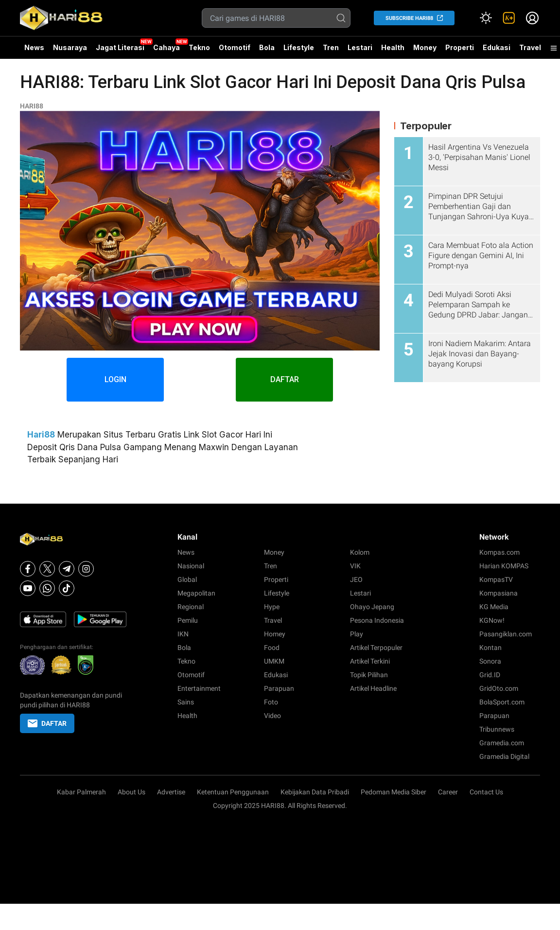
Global (187, 579)
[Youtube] (28, 588)
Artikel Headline (373, 688)
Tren (331, 47)
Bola (267, 47)
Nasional (191, 566)
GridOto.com (499, 688)
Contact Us (486, 792)
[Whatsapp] (47, 588)
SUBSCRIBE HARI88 (409, 18)
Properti (460, 47)
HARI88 (32, 106)
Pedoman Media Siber (394, 792)
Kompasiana (499, 593)
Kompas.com (499, 552)
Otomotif (235, 47)
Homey (275, 634)
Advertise (171, 792)
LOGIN (115, 379)
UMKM (274, 661)
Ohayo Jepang (372, 607)
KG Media (494, 607)
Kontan (490, 648)
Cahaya (166, 47)
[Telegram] (67, 569)
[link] (509, 18)
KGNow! (492, 620)
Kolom (360, 552)
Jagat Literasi (120, 47)
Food (272, 648)
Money (425, 47)
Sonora (490, 661)
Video (272, 716)
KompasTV (496, 579)
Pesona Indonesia (377, 620)
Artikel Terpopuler (376, 648)
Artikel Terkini (370, 661)
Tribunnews (497, 729)
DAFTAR (285, 379)
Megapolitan (196, 593)
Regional (191, 607)
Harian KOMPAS (504, 566)
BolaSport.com (502, 702)
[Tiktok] (67, 588)
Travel (530, 47)
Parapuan (279, 688)
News (34, 47)
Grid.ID (490, 675)
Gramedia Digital (504, 756)
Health (393, 47)
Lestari (360, 51)
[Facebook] (28, 569)
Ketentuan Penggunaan (233, 792)
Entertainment (199, 688)
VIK (355, 566)
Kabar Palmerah (81, 792)
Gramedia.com (502, 743)
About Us (131, 792)
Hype (272, 607)
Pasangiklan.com (506, 634)
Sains (186, 702)
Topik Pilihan (369, 675)
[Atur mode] (486, 18)
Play (357, 634)
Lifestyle (299, 47)
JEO (356, 579)
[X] (47, 569)
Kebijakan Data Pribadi (315, 792)
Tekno (199, 47)
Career (448, 792)
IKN (183, 634)
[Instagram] (86, 569)
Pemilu (188, 620)
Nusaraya (70, 47)
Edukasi (497, 47)
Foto (271, 702)
